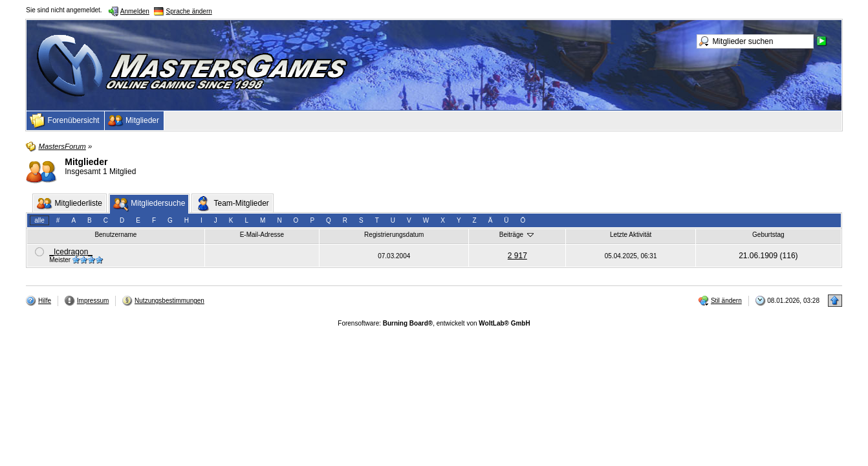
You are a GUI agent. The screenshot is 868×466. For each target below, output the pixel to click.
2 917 (517, 256)
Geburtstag (768, 235)
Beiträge (517, 234)
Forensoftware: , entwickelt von (434, 323)
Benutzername (115, 235)
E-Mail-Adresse (262, 235)
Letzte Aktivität (631, 235)
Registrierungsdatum (394, 235)
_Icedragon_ (71, 252)
